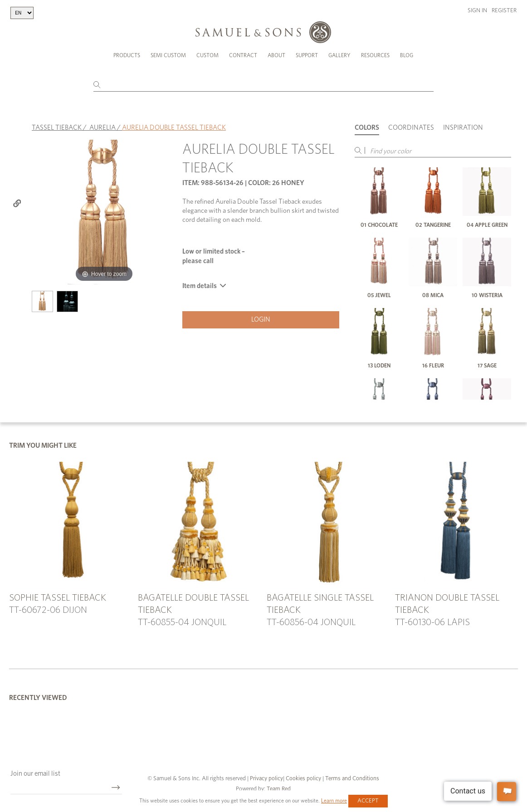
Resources (375, 55)
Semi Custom (168, 55)
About (276, 55)
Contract (243, 55)
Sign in (477, 11)
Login (261, 320)
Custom (207, 55)
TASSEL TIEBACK (57, 128)
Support (307, 55)
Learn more (334, 801)
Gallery (339, 55)
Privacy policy (266, 779)
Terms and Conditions (351, 779)
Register (504, 11)
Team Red (279, 789)
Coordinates (411, 128)
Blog (407, 55)
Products (127, 55)
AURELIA (102, 128)
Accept (368, 801)
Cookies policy (303, 779)
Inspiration (463, 128)
